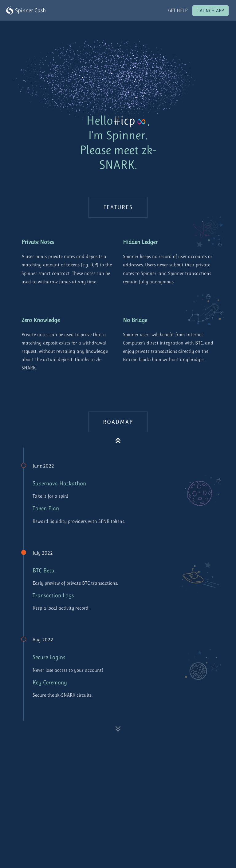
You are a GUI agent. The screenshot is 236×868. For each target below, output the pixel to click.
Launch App (210, 11)
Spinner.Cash (26, 11)
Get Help (178, 10)
